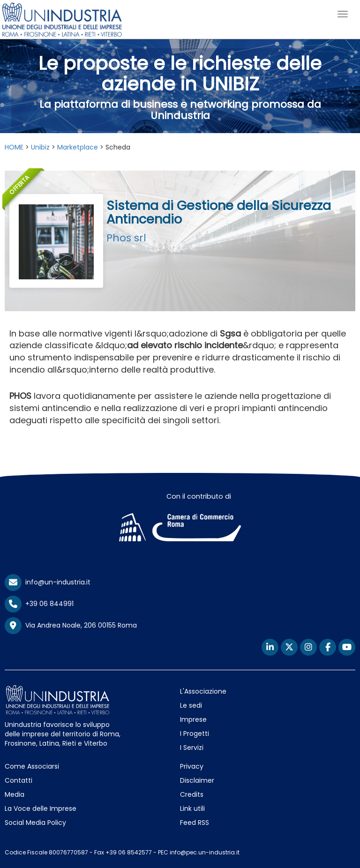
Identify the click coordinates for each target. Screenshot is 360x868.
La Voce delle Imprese (41, 808)
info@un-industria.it (48, 582)
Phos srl (126, 238)
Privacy (192, 766)
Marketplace (78, 147)
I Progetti (195, 733)
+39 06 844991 (39, 604)
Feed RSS (195, 823)
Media (15, 794)
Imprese (193, 719)
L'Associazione (203, 691)
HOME (14, 147)
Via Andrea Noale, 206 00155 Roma (71, 626)
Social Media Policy (35, 823)
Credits (192, 794)
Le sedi (191, 705)
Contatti (19, 780)
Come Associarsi (32, 766)
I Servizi (192, 748)
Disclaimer (197, 780)
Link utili (192, 808)
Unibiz (40, 147)
